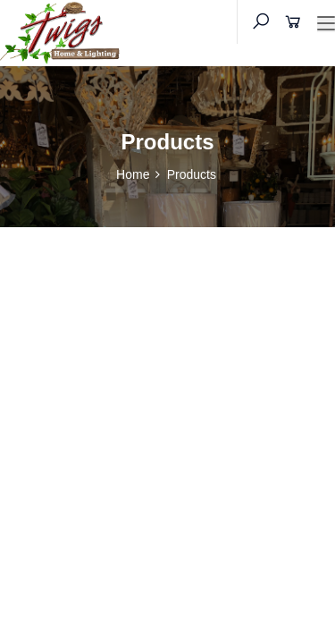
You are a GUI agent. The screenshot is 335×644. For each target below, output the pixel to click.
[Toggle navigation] (326, 24)
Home (133, 174)
